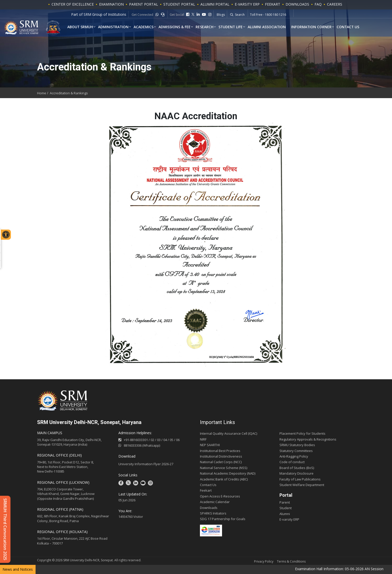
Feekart (273, 4)
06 (178, 440)
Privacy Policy (264, 561)
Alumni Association (269, 27)
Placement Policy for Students (302, 433)
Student (286, 508)
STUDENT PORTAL (179, 4)
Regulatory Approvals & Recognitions (308, 439)
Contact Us (351, 27)
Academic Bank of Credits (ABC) (224, 479)
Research (206, 27)
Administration (114, 27)
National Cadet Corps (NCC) (221, 462)
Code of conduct (292, 462)
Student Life (233, 27)
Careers (335, 4)
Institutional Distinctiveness (221, 456)
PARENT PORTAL (144, 4)
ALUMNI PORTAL (215, 4)
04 (165, 440)
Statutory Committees (296, 451)
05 (171, 440)
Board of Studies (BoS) (297, 468)
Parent (285, 502)
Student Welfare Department (302, 485)
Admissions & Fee (176, 27)
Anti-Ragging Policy (294, 456)
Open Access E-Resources (220, 496)
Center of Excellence (73, 4)
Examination (111, 4)
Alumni (285, 514)
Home (42, 93)
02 (152, 440)
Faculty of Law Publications (300, 479)
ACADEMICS (145, 27)
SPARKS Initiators (213, 513)
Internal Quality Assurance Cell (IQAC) (229, 433)
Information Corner (314, 27)
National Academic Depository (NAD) (228, 473)
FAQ (318, 4)
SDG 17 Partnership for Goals (223, 519)
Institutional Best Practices (220, 451)
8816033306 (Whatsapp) (139, 445)
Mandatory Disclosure (296, 473)
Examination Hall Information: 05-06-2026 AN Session (347, 569)
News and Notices (18, 569)
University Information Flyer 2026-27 (146, 464)
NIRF (203, 439)
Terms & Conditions (291, 561)
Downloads (297, 4)
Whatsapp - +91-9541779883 (271, 16)
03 (159, 440)
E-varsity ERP (289, 519)
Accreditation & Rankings (69, 93)
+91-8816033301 (136, 440)
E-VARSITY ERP (247, 4)
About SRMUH (80, 27)
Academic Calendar (215, 502)
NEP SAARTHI (210, 445)
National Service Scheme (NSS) (224, 468)
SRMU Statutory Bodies (297, 445)
